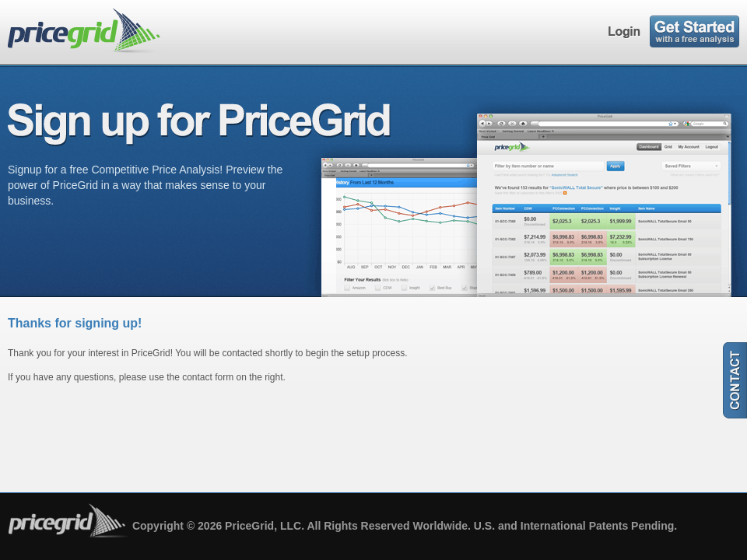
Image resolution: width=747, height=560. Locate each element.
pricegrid (88, 31)
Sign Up (694, 31)
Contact (735, 380)
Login (625, 32)
